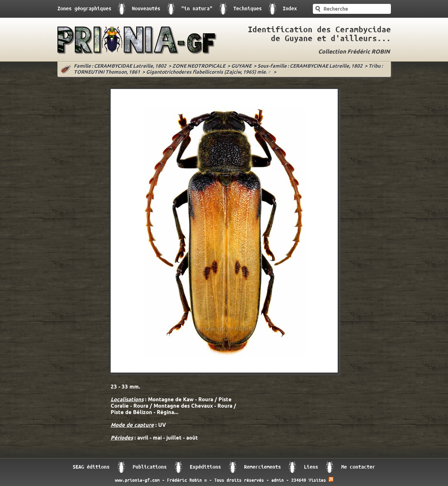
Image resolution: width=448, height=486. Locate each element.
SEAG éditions (91, 467)
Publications (150, 467)
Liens (311, 467)
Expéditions (205, 467)
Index (290, 9)
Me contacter (358, 467)
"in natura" (197, 9)
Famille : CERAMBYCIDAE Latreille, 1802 (120, 66)
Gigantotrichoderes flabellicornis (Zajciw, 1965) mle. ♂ (209, 72)
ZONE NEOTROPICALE (199, 66)
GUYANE (241, 66)
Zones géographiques (84, 9)
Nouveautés (146, 9)
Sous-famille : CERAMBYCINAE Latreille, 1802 (310, 66)
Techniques (248, 9)
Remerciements (262, 467)
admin (278, 480)
